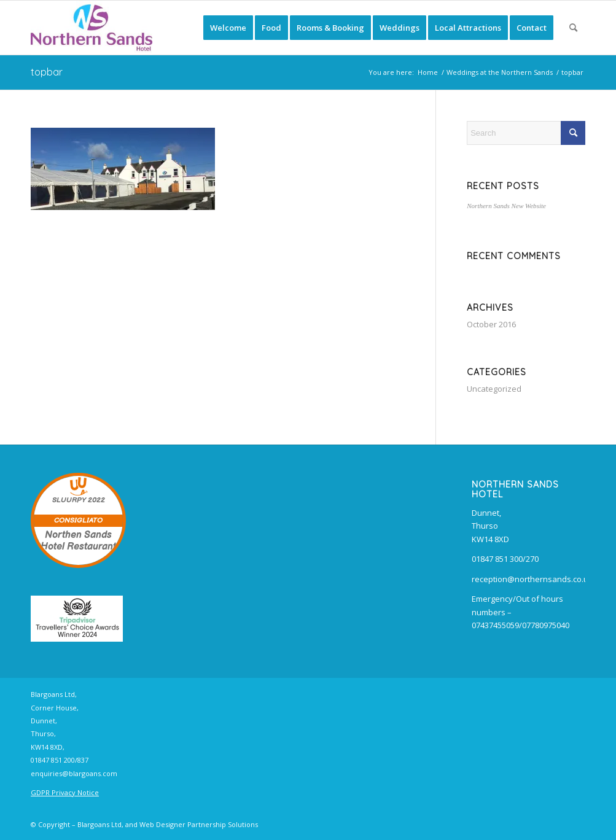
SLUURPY (69, 500)
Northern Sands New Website (506, 206)
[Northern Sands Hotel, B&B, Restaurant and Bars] (92, 28)
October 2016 (491, 324)
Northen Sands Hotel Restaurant (78, 541)
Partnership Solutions (223, 824)
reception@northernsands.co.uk (532, 579)
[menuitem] (228, 28)
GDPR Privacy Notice (65, 792)
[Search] (573, 28)
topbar (47, 72)
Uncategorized (494, 389)
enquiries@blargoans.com (74, 773)
